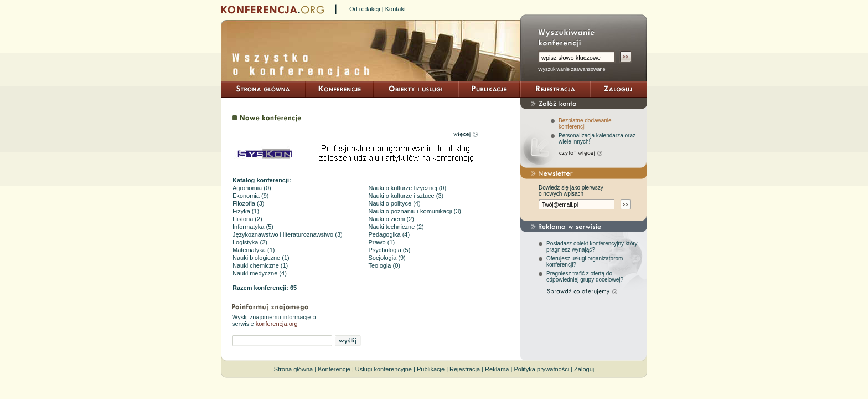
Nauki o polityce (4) (395, 203)
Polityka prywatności (541, 369)
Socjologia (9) (387, 258)
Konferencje (334, 369)
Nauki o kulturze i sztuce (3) (406, 196)
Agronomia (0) (252, 188)
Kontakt (396, 9)
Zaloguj (584, 369)
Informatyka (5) (253, 227)
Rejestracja (465, 369)
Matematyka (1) (254, 250)
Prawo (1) (382, 242)
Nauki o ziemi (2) (392, 219)
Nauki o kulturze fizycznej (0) (408, 188)
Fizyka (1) (246, 211)
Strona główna (293, 369)
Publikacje (431, 369)
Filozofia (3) (248, 203)
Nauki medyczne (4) (260, 273)
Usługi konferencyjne (384, 369)
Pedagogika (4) (389, 234)
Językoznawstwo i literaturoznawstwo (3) (288, 234)
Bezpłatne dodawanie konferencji (585, 124)
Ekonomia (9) (250, 196)
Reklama (497, 369)
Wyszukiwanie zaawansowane (572, 69)
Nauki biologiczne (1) (261, 258)
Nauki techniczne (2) (396, 227)
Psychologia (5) (390, 250)
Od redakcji (365, 9)
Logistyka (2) (250, 242)
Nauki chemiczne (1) (260, 265)
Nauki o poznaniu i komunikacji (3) (415, 211)
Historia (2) (247, 219)
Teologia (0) (384, 265)
